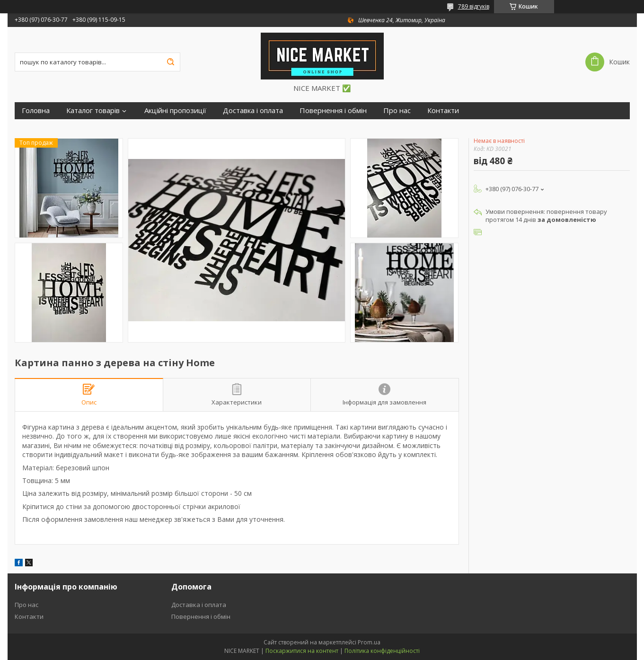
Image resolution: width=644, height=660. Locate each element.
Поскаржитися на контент (302, 651)
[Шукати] (171, 62)
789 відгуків (474, 6)
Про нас (397, 110)
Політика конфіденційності (382, 651)
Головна (36, 110)
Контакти (443, 110)
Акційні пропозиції (175, 110)
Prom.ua (369, 642)
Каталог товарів (93, 110)
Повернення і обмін (333, 110)
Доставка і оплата (253, 110)
